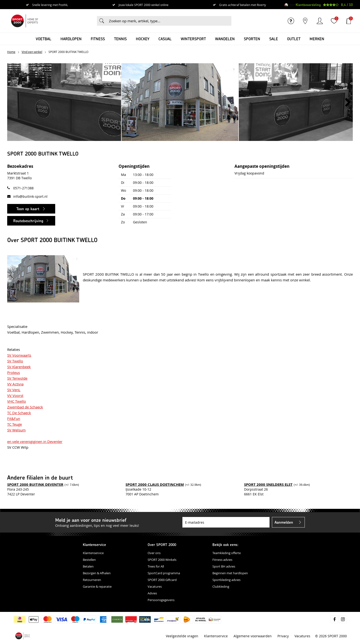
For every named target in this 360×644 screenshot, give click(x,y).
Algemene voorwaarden (253, 636)
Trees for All (156, 566)
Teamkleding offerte (227, 553)
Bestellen (89, 560)
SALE (274, 39)
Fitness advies (222, 560)
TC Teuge (15, 424)
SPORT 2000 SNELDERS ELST (268, 484)
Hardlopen (71, 39)
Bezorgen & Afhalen (97, 573)
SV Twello (15, 361)
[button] (348, 103)
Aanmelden (284, 522)
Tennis (120, 39)
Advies (152, 593)
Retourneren (92, 580)
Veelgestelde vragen (182, 636)
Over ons (154, 553)
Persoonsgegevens (161, 600)
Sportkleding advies (226, 580)
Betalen (88, 566)
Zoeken (102, 21)
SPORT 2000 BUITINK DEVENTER (35, 484)
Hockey (143, 39)
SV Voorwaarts (19, 355)
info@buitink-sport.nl (30, 196)
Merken (317, 39)
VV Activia (15, 384)
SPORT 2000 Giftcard (162, 580)
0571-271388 (23, 188)
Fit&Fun (14, 418)
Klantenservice (93, 553)
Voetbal (44, 39)
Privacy (283, 636)
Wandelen (225, 39)
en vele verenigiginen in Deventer (35, 441)
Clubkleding (221, 586)
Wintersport (193, 39)
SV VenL (14, 390)
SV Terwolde (17, 378)
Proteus (14, 372)
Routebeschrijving (28, 221)
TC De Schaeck (19, 413)
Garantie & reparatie (97, 586)
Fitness (98, 39)
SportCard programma (164, 573)
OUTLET (294, 39)
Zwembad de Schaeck (25, 407)
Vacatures (155, 586)
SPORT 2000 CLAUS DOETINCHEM (155, 484)
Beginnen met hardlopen (230, 573)
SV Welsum (16, 430)
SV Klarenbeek (19, 367)
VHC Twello (17, 401)
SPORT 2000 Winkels (162, 560)
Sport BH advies (224, 566)
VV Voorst (15, 395)
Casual (165, 39)
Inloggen (320, 21)
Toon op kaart (28, 209)
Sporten (252, 39)
